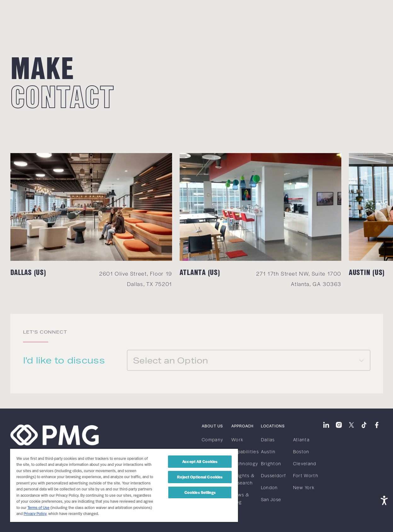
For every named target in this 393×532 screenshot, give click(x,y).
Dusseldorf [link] (274, 475)
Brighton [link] (271, 463)
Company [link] (213, 439)
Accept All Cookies (200, 461)
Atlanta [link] (301, 439)
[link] (28, 12)
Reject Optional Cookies (200, 477)
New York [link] (304, 487)
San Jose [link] (271, 499)
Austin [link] (268, 451)
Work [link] (237, 439)
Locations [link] (273, 426)
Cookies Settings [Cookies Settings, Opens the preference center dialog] (200, 492)
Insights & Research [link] (243, 479)
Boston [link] (301, 451)
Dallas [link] (268, 439)
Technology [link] (245, 463)
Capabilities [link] (245, 451)
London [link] (269, 487)
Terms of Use (38, 507)
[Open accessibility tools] (384, 500)
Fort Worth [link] (306, 475)
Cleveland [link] (305, 463)
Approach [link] (242, 426)
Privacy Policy (35, 513)
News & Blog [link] (240, 498)
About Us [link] (212, 426)
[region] (124, 485)
